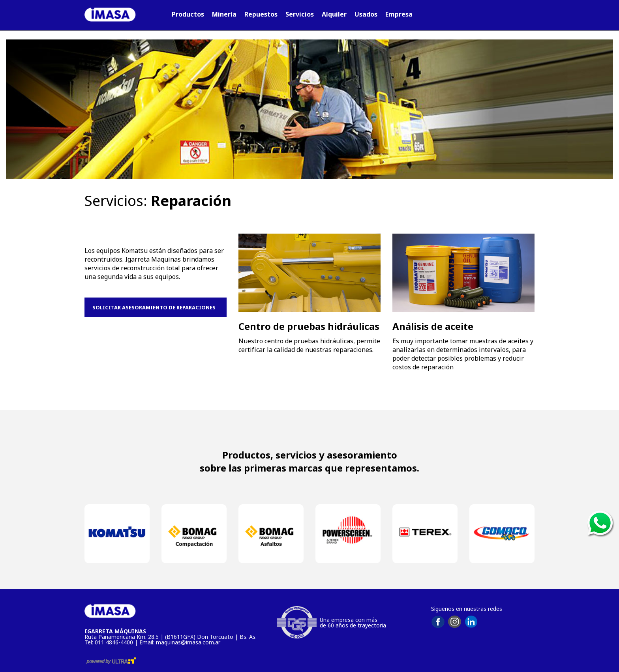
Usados (366, 14)
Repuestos (261, 14)
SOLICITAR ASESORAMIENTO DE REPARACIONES (156, 307)
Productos (188, 14)
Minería (224, 14)
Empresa (399, 14)
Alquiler (334, 14)
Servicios (300, 14)
